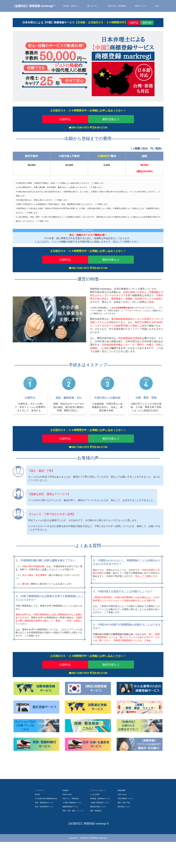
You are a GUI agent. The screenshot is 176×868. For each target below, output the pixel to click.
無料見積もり (111, 119)
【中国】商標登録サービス (72, 822)
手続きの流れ (67, 814)
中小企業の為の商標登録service (46, 818)
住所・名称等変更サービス (44, 826)
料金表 (37, 814)
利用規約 (66, 810)
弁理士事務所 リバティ (126, 818)
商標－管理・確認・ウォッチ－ (74, 830)
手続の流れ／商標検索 (117, 6)
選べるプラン (93, 6)
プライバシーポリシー (98, 810)
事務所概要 (121, 810)
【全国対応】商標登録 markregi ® (34, 6)
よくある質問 (95, 814)
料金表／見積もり (71, 6)
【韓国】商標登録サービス (99, 822)
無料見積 (147, 23)
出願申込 (134, 23)
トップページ (40, 810)
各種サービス (140, 6)
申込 (157, 6)
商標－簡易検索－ (96, 830)
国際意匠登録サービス (98, 826)
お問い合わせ (122, 814)
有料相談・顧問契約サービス (100, 818)
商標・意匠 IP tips (124, 822)
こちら (143, 326)
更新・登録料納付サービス (44, 822)
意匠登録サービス (124, 826)
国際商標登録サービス (70, 826)
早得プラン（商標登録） (71, 818)
